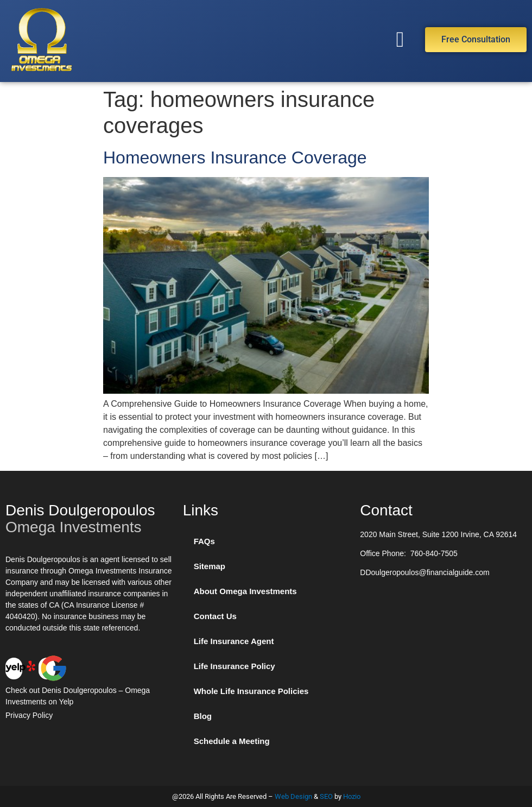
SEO (326, 796)
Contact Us (215, 616)
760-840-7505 (434, 553)
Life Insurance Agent (234, 641)
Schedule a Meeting (232, 741)
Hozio (352, 796)
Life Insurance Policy (235, 666)
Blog (203, 716)
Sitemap (210, 566)
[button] (400, 40)
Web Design (293, 796)
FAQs (204, 541)
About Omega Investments (245, 591)
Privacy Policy (29, 715)
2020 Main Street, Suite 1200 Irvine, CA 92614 (438, 534)
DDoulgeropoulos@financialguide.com (425, 572)
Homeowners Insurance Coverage (235, 157)
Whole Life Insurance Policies (251, 691)
